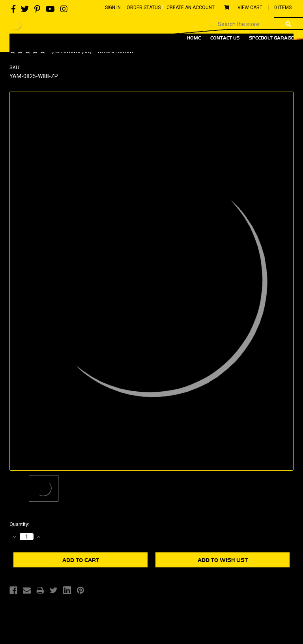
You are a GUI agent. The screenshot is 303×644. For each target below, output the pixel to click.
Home (194, 38)
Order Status (144, 8)
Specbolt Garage (271, 38)
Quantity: (19, 524)
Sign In (113, 8)
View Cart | (258, 8)
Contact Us (225, 38)
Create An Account (191, 8)
